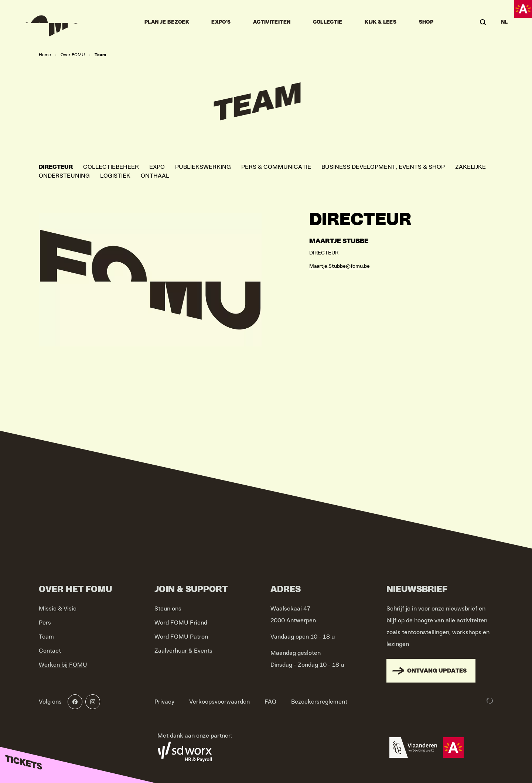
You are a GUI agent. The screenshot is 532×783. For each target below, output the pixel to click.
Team (46, 637)
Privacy (164, 702)
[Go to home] (49, 22)
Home (45, 55)
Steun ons (168, 609)
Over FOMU (73, 55)
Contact (50, 651)
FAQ (270, 702)
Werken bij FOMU (63, 665)
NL (504, 22)
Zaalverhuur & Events (183, 651)
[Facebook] (75, 702)
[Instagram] (93, 702)
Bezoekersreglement (319, 702)
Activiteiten (272, 22)
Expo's (221, 22)
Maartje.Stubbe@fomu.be (340, 266)
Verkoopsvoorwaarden (219, 702)
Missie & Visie (58, 609)
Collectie (328, 22)
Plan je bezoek (167, 22)
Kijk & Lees (381, 22)
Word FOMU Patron (181, 637)
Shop (426, 22)
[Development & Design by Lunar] (490, 701)
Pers (45, 623)
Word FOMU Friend (181, 623)
